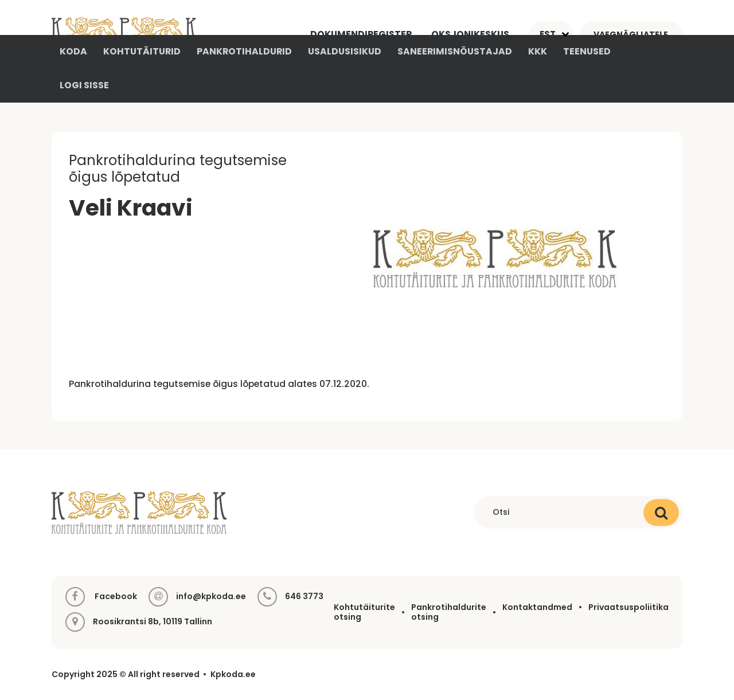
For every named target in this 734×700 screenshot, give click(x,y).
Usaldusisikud (345, 51)
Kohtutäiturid (142, 51)
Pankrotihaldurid (244, 51)
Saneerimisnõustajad (455, 51)
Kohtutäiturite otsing (364, 612)
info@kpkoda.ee (211, 597)
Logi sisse (84, 85)
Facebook (101, 597)
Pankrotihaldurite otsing (449, 612)
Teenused (587, 51)
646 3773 (304, 597)
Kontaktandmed (537, 607)
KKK (538, 51)
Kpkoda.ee (233, 674)
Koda (73, 51)
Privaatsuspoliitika (628, 607)
